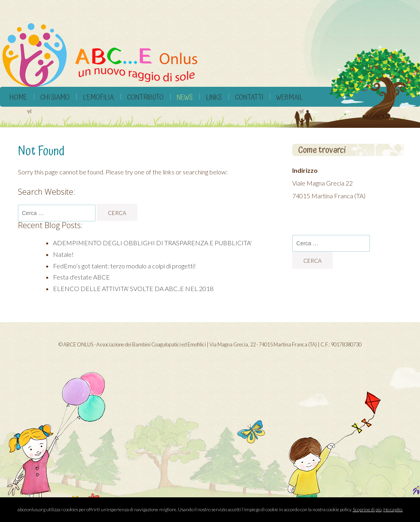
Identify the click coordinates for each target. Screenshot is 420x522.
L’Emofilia (98, 97)
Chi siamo (55, 97)
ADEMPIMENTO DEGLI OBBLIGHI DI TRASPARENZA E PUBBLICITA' (152, 243)
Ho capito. (393, 509)
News (185, 97)
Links (214, 97)
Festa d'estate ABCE (81, 277)
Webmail (290, 97)
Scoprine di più (367, 509)
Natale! (63, 254)
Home (18, 97)
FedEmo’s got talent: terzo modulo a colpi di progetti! (124, 266)
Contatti (249, 97)
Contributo (145, 97)
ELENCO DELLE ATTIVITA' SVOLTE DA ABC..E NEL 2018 (133, 288)
